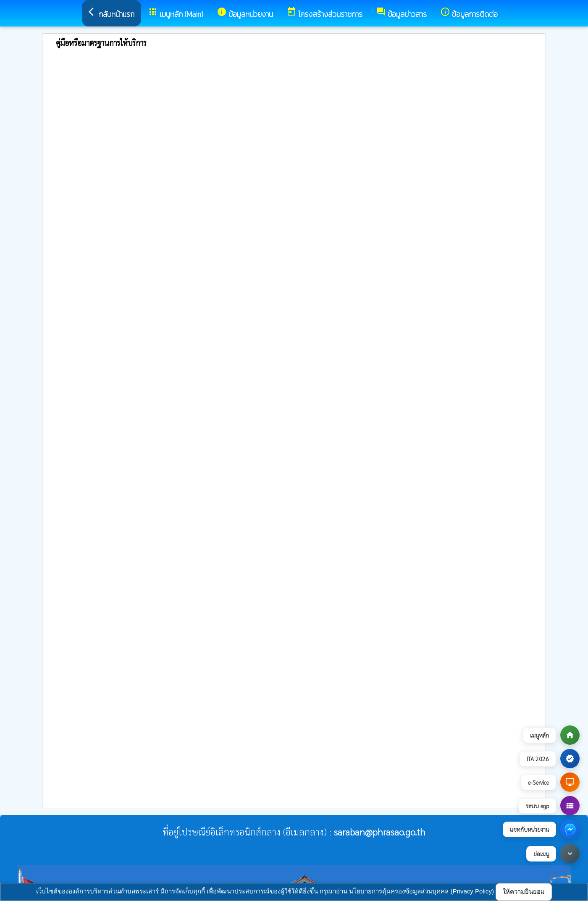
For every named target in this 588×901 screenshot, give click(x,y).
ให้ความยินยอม (524, 892)
